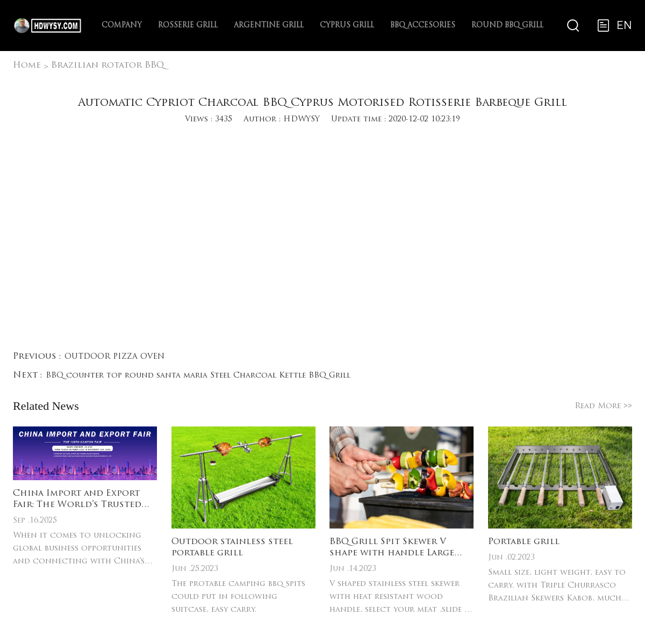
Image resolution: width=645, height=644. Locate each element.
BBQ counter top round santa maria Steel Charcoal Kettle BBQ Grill (198, 376)
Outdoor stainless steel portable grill (232, 548)
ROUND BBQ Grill (507, 26)
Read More (603, 406)
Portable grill (524, 542)
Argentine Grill (269, 26)
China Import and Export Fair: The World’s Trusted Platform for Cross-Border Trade (82, 500)
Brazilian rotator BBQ (107, 66)
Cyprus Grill (347, 26)
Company (122, 26)
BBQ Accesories (423, 26)
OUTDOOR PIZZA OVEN (114, 357)
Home (27, 66)
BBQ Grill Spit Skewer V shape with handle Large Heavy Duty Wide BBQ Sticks (399, 548)
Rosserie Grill (188, 26)
